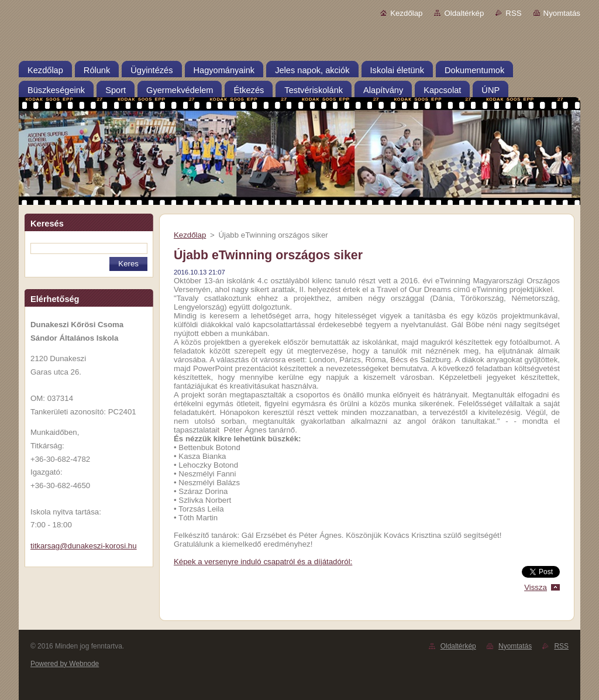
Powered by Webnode (65, 664)
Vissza (536, 587)
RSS (513, 13)
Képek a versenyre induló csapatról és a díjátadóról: (263, 562)
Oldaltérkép (464, 13)
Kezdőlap (406, 13)
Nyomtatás (562, 13)
